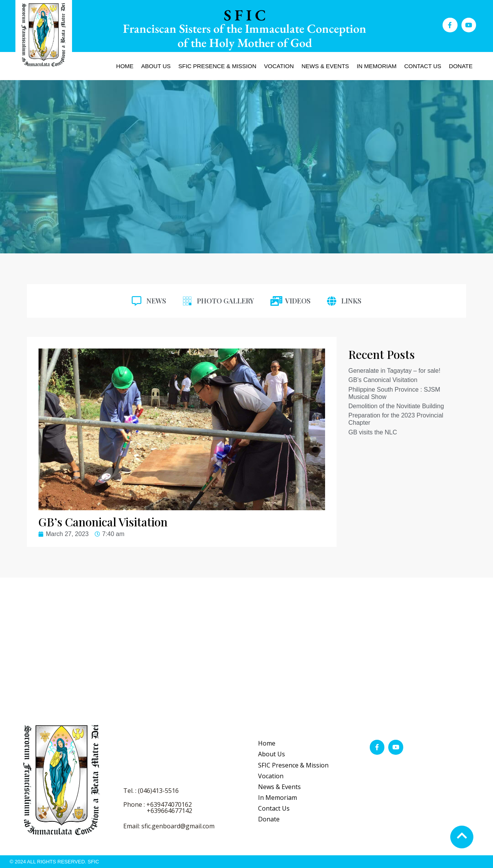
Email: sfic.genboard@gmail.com (169, 826)
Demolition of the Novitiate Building (396, 406)
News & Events (325, 66)
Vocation (279, 66)
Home (125, 66)
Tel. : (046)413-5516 (151, 791)
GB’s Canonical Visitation (383, 380)
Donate (461, 66)
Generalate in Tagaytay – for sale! (394, 371)
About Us (156, 66)
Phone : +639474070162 (158, 804)
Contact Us (423, 66)
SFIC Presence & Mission (217, 66)
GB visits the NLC (372, 432)
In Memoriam (376, 66)
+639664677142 (169, 811)
